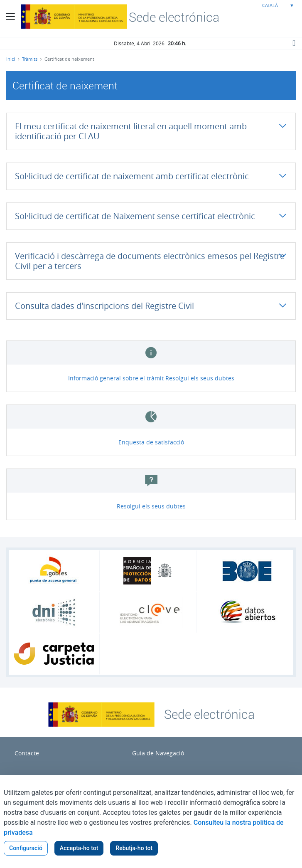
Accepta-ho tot (79, 848)
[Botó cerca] (294, 43)
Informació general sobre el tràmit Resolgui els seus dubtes (151, 378)
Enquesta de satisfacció (151, 442)
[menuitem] (27, 752)
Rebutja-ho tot (134, 848)
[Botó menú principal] (10, 17)
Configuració (26, 848)
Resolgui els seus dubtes (151, 506)
